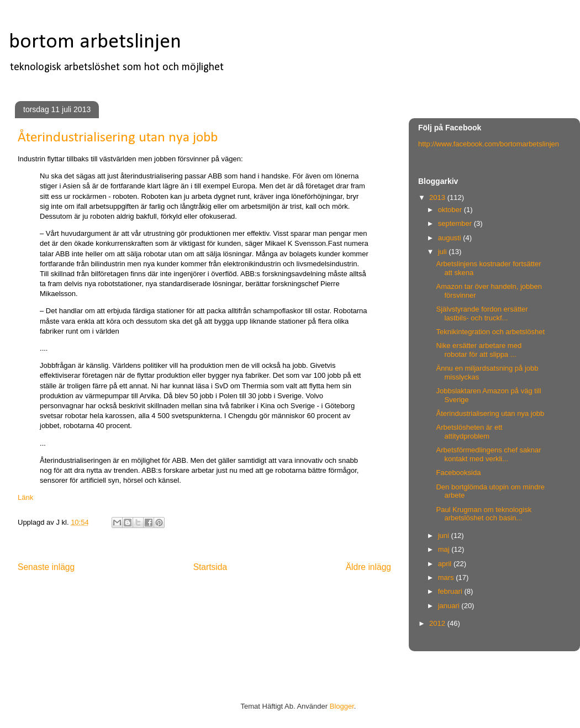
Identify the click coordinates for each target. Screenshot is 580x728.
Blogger (342, 706)
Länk (25, 497)
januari (450, 606)
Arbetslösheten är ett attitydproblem (469, 432)
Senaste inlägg (46, 567)
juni (445, 536)
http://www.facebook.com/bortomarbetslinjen (489, 144)
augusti (451, 238)
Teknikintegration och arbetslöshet (490, 332)
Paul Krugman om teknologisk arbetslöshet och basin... (484, 514)
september (456, 223)
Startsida (210, 567)
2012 (438, 623)
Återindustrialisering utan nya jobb (490, 413)
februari (451, 591)
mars (447, 577)
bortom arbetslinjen (95, 42)
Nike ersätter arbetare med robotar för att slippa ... (479, 350)
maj (445, 549)
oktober (451, 210)
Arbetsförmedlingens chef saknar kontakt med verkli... (488, 454)
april (446, 564)
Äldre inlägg (368, 567)
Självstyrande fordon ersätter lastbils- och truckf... (482, 313)
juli (444, 252)
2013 (438, 197)
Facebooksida (458, 473)
